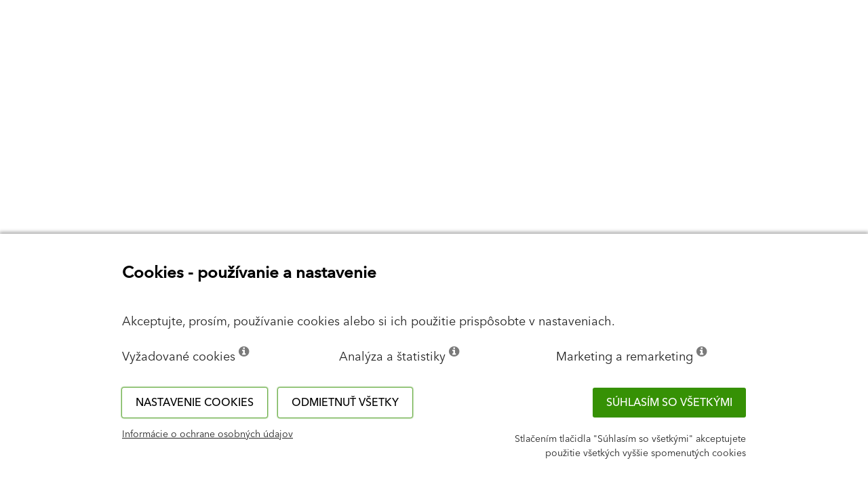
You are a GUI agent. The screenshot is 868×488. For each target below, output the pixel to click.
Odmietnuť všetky (345, 403)
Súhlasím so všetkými (669, 403)
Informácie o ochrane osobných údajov (208, 434)
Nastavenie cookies (195, 403)
